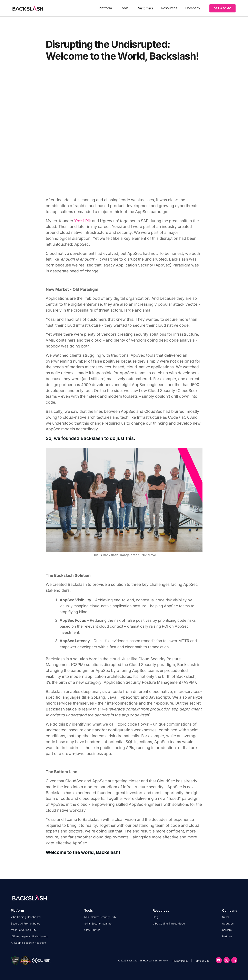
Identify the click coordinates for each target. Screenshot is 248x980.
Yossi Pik (83, 221)
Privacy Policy (180, 961)
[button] (105, 8)
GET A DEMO (222, 8)
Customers (145, 8)
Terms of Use (202, 961)
